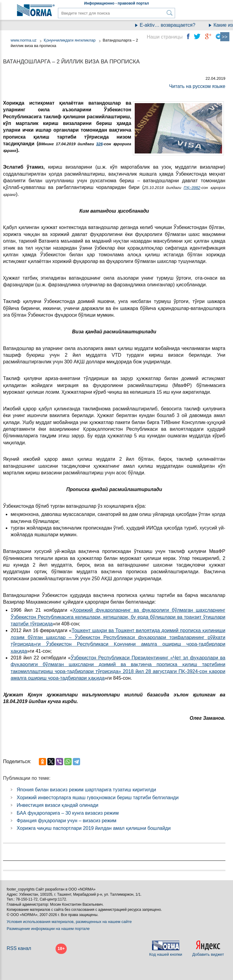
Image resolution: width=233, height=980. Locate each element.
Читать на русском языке (197, 86)
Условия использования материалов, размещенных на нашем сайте (69, 922)
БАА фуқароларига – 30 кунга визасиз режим (68, 813)
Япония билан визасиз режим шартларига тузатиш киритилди (86, 790)
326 (100, 144)
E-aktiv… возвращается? (171, 25)
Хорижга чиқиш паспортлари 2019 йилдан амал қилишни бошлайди (94, 828)
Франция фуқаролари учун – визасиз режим (66, 821)
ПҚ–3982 (192, 188)
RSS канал (19, 948)
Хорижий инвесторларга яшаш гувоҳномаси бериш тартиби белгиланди (98, 798)
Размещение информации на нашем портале (48, 929)
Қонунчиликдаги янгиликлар (70, 40)
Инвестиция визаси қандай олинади (57, 805)
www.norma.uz (24, 40)
